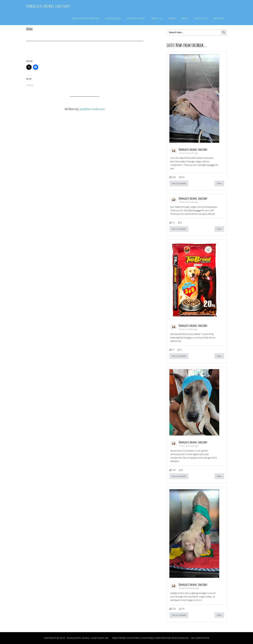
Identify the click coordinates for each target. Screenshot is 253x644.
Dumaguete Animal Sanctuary (48, 6)
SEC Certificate (200, 638)
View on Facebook (179, 183)
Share (219, 183)
